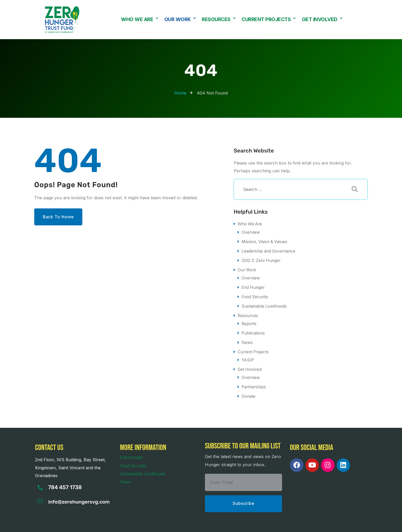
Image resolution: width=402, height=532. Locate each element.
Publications (254, 331)
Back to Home (59, 217)
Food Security (255, 295)
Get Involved (322, 20)
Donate (249, 393)
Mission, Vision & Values (265, 241)
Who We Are (140, 20)
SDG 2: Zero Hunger (262, 260)
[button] (140, 19)
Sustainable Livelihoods (265, 305)
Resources (219, 20)
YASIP (248, 357)
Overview (251, 232)
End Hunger (254, 286)
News (247, 340)
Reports (249, 322)
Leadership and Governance (270, 250)
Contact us (49, 444)
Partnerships (254, 384)
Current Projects (269, 20)
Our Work (180, 20)
